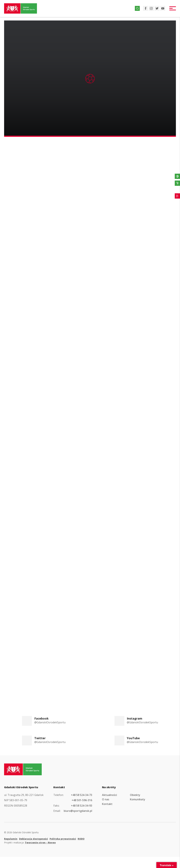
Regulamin (11, 839)
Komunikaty (138, 799)
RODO (81, 839)
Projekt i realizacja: (30, 843)
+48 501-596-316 (82, 800)
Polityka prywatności (63, 839)
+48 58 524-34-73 (82, 795)
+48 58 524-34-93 (82, 806)
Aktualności (109, 795)
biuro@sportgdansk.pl (78, 811)
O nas (106, 799)
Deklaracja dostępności (34, 839)
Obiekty (135, 795)
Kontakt (107, 804)
